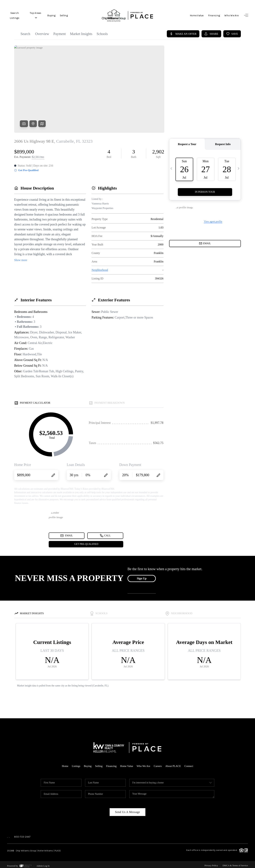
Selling (64, 15)
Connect (189, 764)
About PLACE (173, 764)
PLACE (58, 848)
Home (65, 764)
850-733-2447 (22, 834)
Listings (76, 764)
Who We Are (231, 15)
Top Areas (36, 15)
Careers (158, 764)
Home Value (197, 15)
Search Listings (15, 15)
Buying (52, 15)
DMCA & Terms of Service (235, 863)
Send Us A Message (127, 810)
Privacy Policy (211, 863)
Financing (214, 15)
